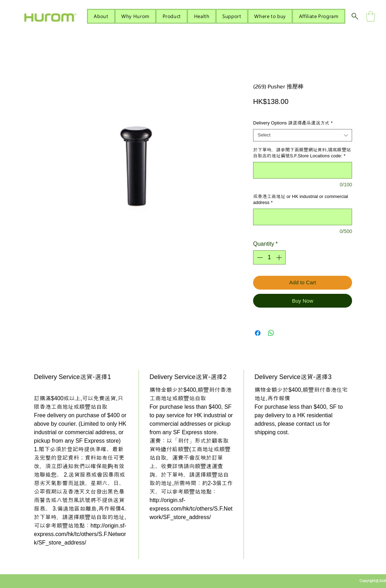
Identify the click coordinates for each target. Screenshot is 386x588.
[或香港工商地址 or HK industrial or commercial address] (303, 217)
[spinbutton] (269, 257)
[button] (371, 16)
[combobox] (303, 135)
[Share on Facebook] (258, 333)
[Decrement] (259, 257)
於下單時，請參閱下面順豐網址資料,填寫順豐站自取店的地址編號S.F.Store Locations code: (302, 153)
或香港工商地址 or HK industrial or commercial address (301, 199)
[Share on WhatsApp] (271, 333)
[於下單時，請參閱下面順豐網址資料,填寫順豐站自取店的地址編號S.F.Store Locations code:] (303, 170)
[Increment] (280, 257)
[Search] (355, 16)
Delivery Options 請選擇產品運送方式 (293, 123)
